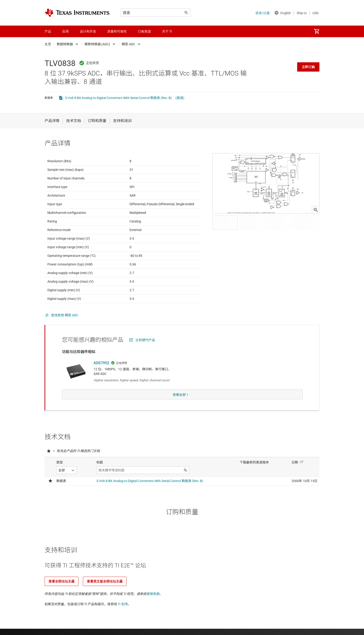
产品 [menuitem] (48, 31)
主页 (48, 44)
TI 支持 (123, 602)
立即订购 (308, 67)
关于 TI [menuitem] (167, 31)
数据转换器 (65, 44)
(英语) (180, 98)
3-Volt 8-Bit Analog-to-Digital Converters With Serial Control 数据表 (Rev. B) (118, 98)
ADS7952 (101, 374)
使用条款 (153, 592)
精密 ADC (128, 44)
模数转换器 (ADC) (97, 44)
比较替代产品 (145, 351)
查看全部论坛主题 (62, 579)
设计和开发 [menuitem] (88, 31)
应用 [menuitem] (65, 31)
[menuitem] (317, 31)
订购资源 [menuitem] (144, 31)
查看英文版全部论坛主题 (105, 579)
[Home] (77, 13)
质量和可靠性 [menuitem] (117, 31)
